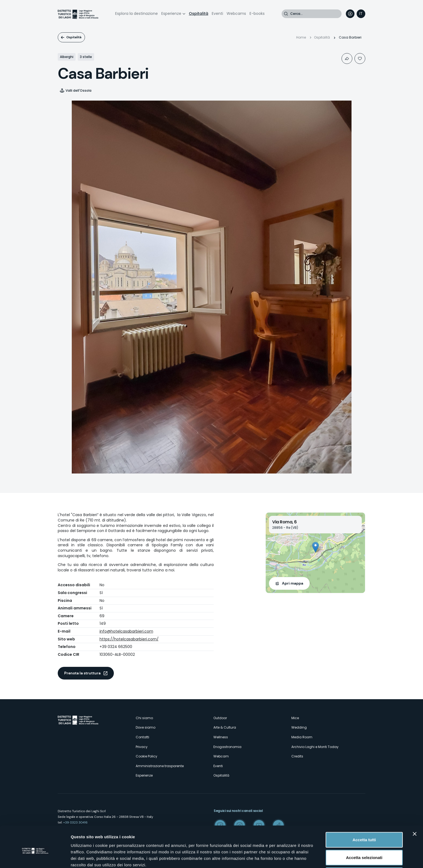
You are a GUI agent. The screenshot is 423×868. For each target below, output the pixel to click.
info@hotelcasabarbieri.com (126, 631)
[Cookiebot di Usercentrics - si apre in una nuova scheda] (35, 857)
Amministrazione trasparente (160, 766)
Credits (297, 756)
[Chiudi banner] (415, 809)
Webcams (236, 13)
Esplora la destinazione (137, 13)
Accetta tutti (364, 815)
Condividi (347, 59)
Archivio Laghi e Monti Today (315, 747)
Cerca (286, 14)
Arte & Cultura (225, 727)
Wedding (299, 727)
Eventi (217, 13)
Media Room (302, 737)
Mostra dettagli (284, 857)
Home (301, 37)
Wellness (221, 737)
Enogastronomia (227, 747)
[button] (315, 547)
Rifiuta (364, 850)
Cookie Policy (146, 756)
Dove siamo (146, 727)
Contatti (142, 737)
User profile (350, 14)
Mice (295, 718)
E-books (257, 13)
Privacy (142, 747)
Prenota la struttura (82, 673)
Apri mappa (293, 583)
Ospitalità (199, 13)
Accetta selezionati (364, 833)
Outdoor (220, 718)
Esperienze (171, 13)
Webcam (221, 756)
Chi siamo (144, 718)
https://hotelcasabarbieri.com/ (129, 639)
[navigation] (361, 14)
